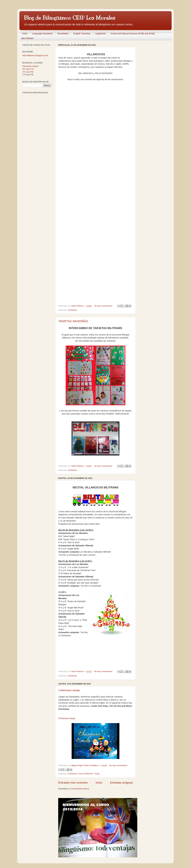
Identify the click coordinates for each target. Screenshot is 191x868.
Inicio (25, 33)
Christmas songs (69, 690)
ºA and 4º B (29, 69)
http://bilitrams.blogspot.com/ (35, 55)
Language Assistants (42, 33)
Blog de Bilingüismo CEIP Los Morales (70, 18)
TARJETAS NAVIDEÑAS (73, 321)
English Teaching (82, 33)
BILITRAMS (28, 38)
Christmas (72, 310)
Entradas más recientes (73, 783)
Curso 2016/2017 (86, 774)
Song (97, 774)
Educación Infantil (30, 66)
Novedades (63, 33)
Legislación (100, 33)
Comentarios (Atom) (80, 789)
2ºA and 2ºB (28, 72)
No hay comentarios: (104, 306)
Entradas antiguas (121, 783)
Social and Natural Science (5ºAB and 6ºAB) (133, 33)
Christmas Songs (67, 718)
